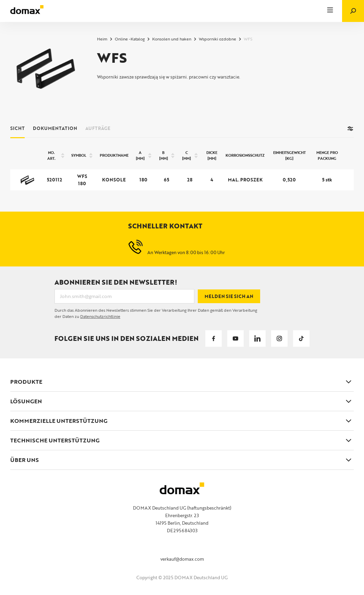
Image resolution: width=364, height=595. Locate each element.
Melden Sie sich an (229, 296)
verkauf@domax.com (182, 559)
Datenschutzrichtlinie (100, 316)
